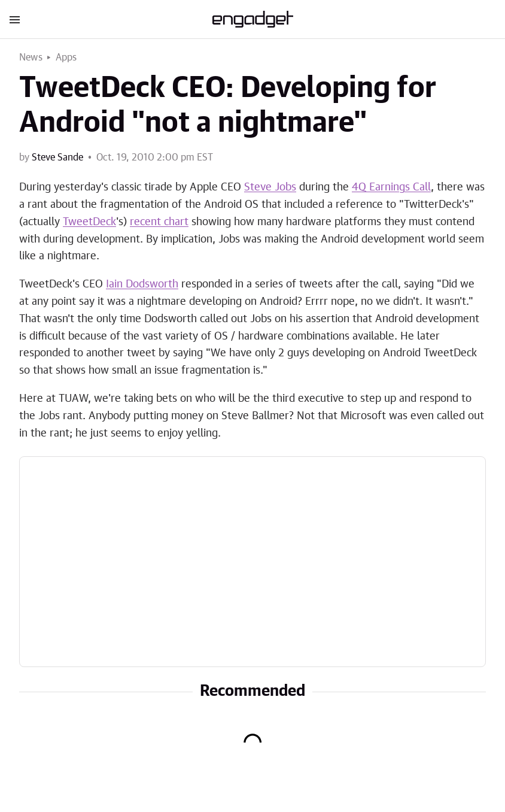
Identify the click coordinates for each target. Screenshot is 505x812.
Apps (66, 57)
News (31, 57)
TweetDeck (89, 222)
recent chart (159, 222)
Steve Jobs (270, 187)
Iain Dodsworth (142, 284)
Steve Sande (57, 157)
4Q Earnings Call (391, 187)
